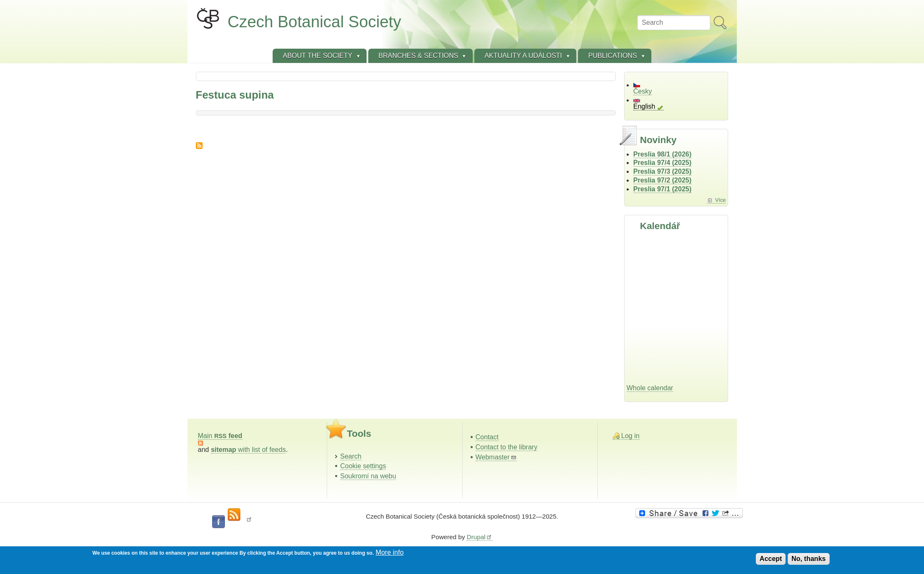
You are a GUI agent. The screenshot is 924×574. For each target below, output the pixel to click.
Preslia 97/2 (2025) (662, 180)
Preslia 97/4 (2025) (662, 163)
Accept (771, 559)
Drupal (480, 537)
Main (220, 436)
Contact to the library (507, 447)
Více (721, 200)
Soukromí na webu (368, 476)
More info (390, 552)
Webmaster (496, 457)
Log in (630, 436)
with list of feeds (249, 450)
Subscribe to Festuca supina (199, 146)
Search (351, 456)
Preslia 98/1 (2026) (662, 154)
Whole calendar (650, 388)
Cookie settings (363, 466)
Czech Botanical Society (315, 22)
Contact (487, 437)
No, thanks (809, 559)
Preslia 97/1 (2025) (662, 189)
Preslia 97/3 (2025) (662, 171)
